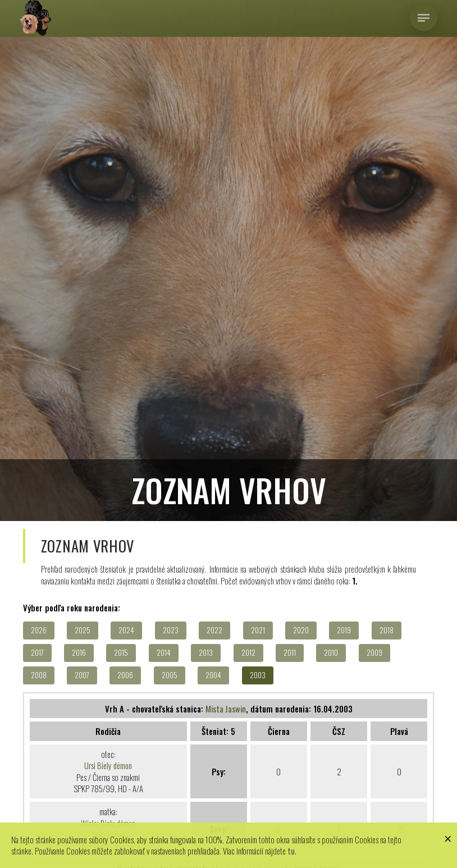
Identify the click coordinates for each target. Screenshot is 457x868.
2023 (171, 630)
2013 (206, 653)
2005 (170, 675)
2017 (37, 653)
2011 (290, 653)
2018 (387, 630)
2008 (39, 675)
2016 (79, 653)
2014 (164, 653)
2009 (374, 653)
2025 (83, 630)
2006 (125, 675)
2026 (39, 630)
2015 (121, 653)
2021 (258, 630)
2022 (214, 630)
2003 (258, 675)
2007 (82, 675)
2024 (126, 630)
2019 (344, 630)
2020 (301, 630)
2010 (331, 653)
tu (291, 851)
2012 (248, 653)
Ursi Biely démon (108, 765)
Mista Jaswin (226, 709)
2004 (213, 675)
